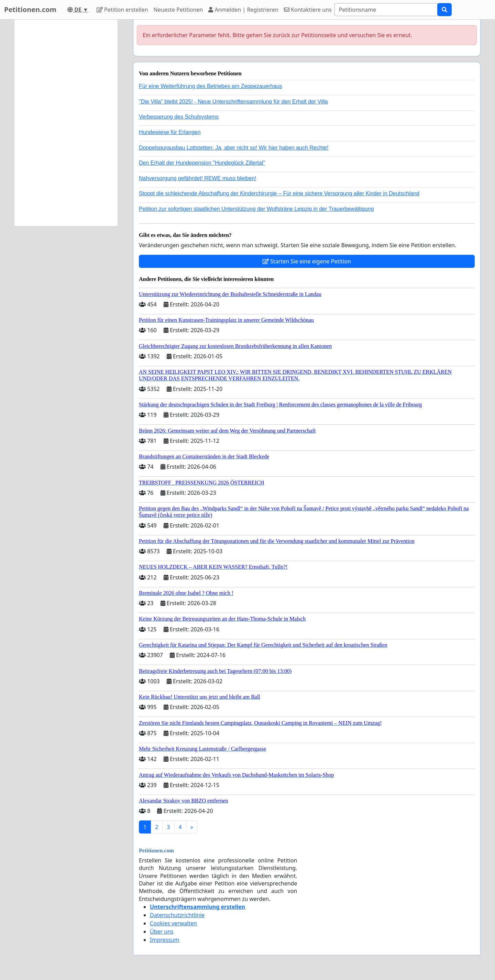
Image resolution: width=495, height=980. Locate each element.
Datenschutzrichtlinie (177, 915)
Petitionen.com (30, 9)
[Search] (386, 10)
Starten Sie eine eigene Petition (307, 261)
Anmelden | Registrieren (243, 10)
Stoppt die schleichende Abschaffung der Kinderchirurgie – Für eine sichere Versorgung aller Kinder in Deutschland (279, 193)
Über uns (162, 932)
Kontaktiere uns (308, 10)
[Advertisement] (66, 123)
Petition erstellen (122, 10)
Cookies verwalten (173, 923)
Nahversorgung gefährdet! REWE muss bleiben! (198, 178)
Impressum (165, 940)
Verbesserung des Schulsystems (179, 117)
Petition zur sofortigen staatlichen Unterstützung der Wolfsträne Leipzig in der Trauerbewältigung (256, 209)
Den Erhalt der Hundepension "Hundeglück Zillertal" (202, 163)
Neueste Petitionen (178, 10)
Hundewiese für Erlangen (170, 132)
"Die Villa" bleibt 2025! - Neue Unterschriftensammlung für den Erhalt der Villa (233, 102)
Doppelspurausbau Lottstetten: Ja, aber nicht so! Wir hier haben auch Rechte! (234, 148)
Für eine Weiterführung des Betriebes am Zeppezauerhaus (211, 86)
